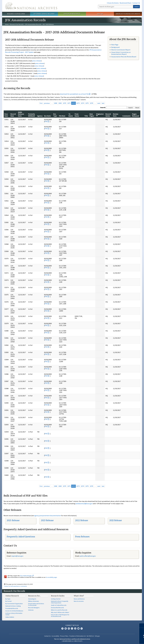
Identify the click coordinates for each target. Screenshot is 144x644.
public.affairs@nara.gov (88, 556)
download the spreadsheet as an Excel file (74, 94)
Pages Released (135, 115)
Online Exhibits (10, 617)
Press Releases (82, 537)
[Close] (142, 625)
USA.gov (97, 636)
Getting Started (56, 599)
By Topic (8, 599)
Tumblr (72, 628)
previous (47, 103)
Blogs (78, 628)
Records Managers (34, 608)
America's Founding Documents (128, 14)
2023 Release (47, 520)
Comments (126, 116)
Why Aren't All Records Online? (60, 612)
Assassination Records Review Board (124, 57)
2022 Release (82, 520)
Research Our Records (16, 14)
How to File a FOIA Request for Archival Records (60, 615)
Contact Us (136, 3)
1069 (60, 103)
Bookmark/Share (126, 3)
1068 (55, 103)
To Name (71, 115)
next (99, 103)
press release (37, 61)
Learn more (126, 640)
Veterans (31, 610)
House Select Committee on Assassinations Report (121, 53)
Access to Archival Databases (14, 611)
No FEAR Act (90, 636)
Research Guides (58, 596)
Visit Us (100, 14)
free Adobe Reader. (27, 576)
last (103, 103)
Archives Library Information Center (14, 614)
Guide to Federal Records (59, 605)
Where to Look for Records (59, 610)
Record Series (108, 115)
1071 (69, 103)
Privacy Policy (64, 636)
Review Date (116, 115)
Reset (137, 108)
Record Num (13, 115)
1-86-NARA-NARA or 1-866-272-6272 (72, 641)
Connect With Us (72, 625)
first (41, 103)
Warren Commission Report (121, 50)
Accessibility (55, 636)
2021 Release (116, 520)
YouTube (75, 628)
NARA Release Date (21, 114)
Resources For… (34, 596)
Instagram (69, 628)
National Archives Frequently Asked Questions (60, 602)
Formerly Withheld (31, 115)
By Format (8, 601)
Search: (103, 107)
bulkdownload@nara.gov (84, 504)
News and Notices (79, 599)
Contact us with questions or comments (15, 586)
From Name (77, 115)
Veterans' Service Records (44, 14)
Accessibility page (51, 577)
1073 (78, 103)
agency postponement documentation (47, 516)
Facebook (62, 628)
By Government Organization (14, 604)
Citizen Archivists (113, 3)
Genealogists (32, 599)
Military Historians (34, 601)
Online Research (12, 596)
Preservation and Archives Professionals (36, 604)
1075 (87, 103)
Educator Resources (72, 14)
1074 (82, 103)
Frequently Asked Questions (21, 537)
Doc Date (47, 116)
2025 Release (13, 520)
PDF (46, 121)
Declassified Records (57, 608)
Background (115, 47)
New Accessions (79, 601)
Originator (100, 115)
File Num (62, 116)
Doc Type (55, 115)
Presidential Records (12, 608)
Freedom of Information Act (78, 636)
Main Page (115, 45)
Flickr (82, 628)
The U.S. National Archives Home (31, 6)
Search (136, 7)
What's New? (79, 596)
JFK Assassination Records (33, 24)
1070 (64, 103)
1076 (91, 103)
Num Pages (92, 115)
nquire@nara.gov (17, 556)
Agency (40, 116)
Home (7, 24)
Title (86, 116)
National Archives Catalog (13, 606)
